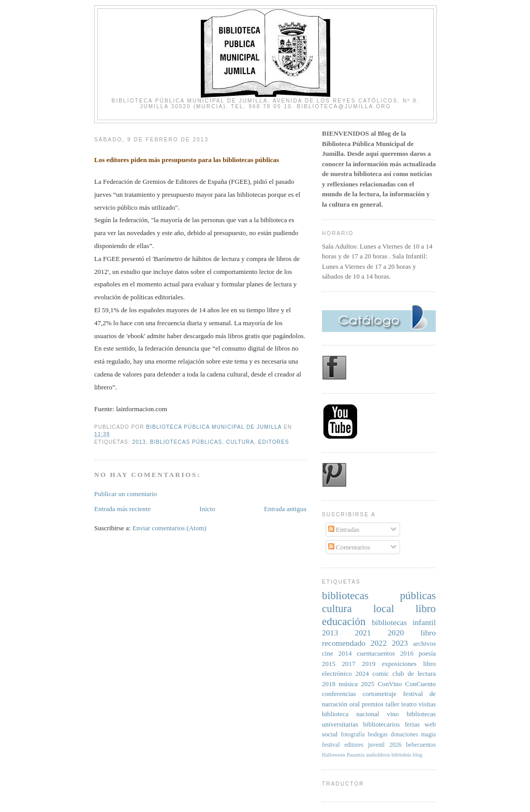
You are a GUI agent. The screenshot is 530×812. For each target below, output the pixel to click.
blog (418, 755)
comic (381, 673)
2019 (369, 664)
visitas (427, 704)
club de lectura (414, 673)
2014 (345, 653)
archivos (424, 643)
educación (344, 621)
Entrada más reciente (122, 509)
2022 (379, 643)
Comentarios (349, 547)
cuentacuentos (376, 653)
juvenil (376, 745)
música (348, 684)
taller (393, 704)
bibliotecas (390, 622)
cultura (240, 442)
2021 (363, 633)
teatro (409, 704)
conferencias (339, 694)
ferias (412, 724)
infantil (424, 622)
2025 (367, 684)
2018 (329, 684)
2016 (407, 653)
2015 (329, 664)
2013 (139, 442)
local (384, 608)
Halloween (334, 755)
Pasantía (356, 755)
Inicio (207, 509)
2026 (395, 745)
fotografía (353, 735)
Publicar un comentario (126, 494)
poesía (427, 653)
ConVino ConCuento (407, 684)
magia (428, 735)
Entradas (344, 530)
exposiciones (399, 664)
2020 (396, 633)
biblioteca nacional (350, 714)
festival (331, 745)
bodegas (378, 735)
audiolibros (378, 755)
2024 (362, 673)
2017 (349, 664)
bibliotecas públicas (186, 442)
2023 (400, 643)
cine (328, 653)
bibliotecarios (382, 724)
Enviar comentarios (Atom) (170, 528)
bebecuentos (421, 745)
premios (373, 704)
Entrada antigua (285, 509)
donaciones (404, 735)
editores (274, 442)
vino (393, 714)
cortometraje (379, 694)
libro (426, 608)
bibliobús (401, 755)
